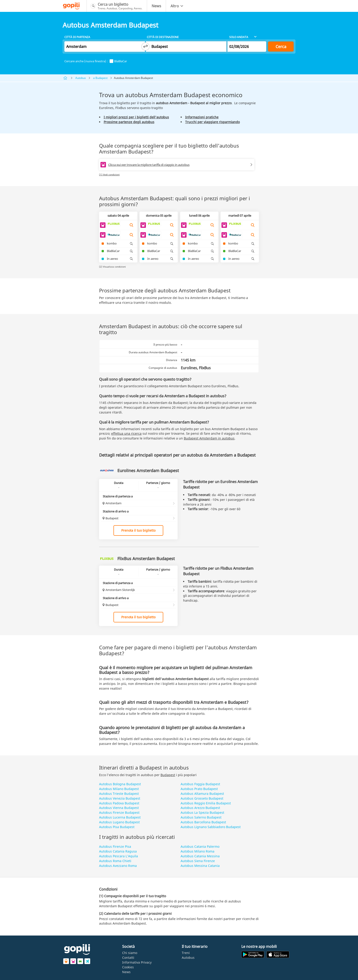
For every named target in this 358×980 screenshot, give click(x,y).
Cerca (281, 47)
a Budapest (100, 78)
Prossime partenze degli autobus (129, 122)
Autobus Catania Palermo (200, 846)
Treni (186, 953)
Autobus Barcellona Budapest (203, 822)
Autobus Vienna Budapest (119, 808)
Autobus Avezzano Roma (118, 866)
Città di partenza (77, 37)
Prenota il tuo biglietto (138, 530)
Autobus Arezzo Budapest (200, 808)
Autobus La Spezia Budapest (202, 812)
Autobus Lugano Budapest (119, 822)
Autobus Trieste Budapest (119, 794)
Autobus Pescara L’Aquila (118, 856)
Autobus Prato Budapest (199, 789)
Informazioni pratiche (202, 117)
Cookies (128, 967)
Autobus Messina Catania (200, 866)
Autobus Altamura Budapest (202, 794)
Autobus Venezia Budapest (120, 798)
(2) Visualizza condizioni (112, 267)
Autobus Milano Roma (197, 851)
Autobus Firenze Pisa (115, 846)
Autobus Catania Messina (200, 856)
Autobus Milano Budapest (119, 789)
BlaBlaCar (118, 61)
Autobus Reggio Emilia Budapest (206, 803)
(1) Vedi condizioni (109, 174)
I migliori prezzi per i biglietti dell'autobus (136, 117)
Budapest (168, 775)
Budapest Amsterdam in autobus (209, 438)
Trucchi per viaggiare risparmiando (212, 122)
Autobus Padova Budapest (119, 803)
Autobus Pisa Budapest (117, 827)
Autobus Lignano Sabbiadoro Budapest (211, 827)
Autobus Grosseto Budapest (202, 798)
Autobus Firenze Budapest (119, 812)
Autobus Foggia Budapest (200, 784)
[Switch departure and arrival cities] (145, 47)
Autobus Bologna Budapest (120, 784)
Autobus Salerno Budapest (201, 817)
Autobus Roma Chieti (115, 861)
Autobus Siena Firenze (198, 861)
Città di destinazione (163, 37)
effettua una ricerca (126, 433)
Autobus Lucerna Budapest (120, 817)
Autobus (81, 78)
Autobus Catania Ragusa (118, 851)
